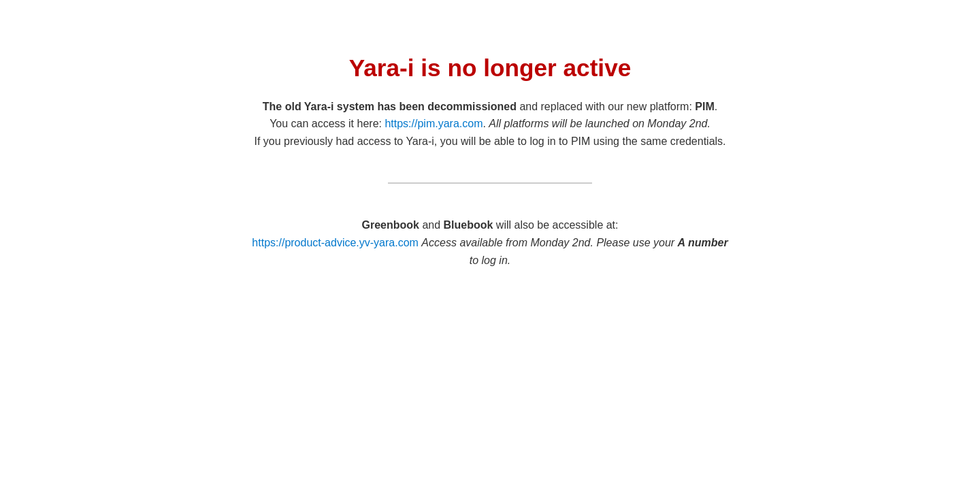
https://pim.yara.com (434, 124)
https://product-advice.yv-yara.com (335, 243)
